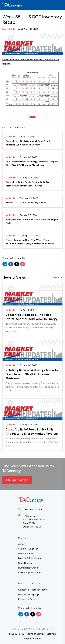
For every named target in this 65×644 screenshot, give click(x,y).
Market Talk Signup (29, 594)
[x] (17, 264)
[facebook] (11, 264)
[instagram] (23, 264)
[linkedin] (5, 264)
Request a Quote (28, 599)
